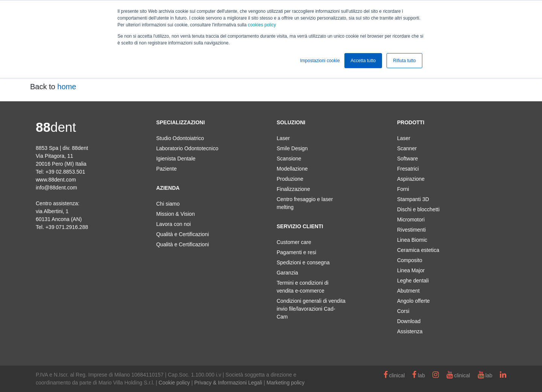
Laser (283, 138)
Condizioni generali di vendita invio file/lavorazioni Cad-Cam (311, 309)
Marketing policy (285, 383)
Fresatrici (408, 169)
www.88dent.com (56, 180)
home (67, 87)
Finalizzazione (293, 189)
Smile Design (292, 148)
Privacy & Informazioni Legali (228, 383)
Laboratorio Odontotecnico (187, 148)
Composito (410, 260)
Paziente (166, 169)
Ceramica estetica (418, 250)
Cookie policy (174, 383)
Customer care (294, 242)
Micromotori (411, 220)
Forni (403, 189)
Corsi (403, 311)
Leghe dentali (413, 281)
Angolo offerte (413, 301)
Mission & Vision (175, 214)
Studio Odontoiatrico (180, 138)
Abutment (408, 291)
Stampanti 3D (413, 199)
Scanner (407, 148)
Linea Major (411, 270)
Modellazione (292, 169)
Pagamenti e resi (296, 252)
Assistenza (410, 331)
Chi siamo (168, 204)
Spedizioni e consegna (303, 262)
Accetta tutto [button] (363, 61)
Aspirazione (411, 179)
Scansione (289, 159)
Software (407, 159)
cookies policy (262, 25)
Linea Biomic (412, 240)
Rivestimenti (411, 230)
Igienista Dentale (176, 159)
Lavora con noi (174, 224)
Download (409, 321)
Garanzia (287, 273)
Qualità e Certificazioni (183, 234)
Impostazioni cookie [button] (320, 61)
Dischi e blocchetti (418, 209)
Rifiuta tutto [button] (404, 61)
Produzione (290, 179)
